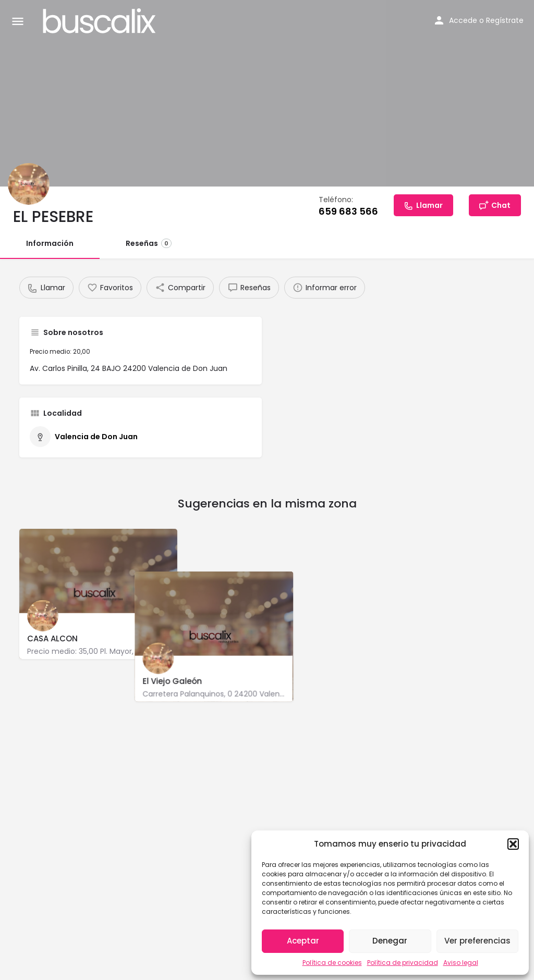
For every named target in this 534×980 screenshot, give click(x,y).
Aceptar (303, 941)
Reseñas (149, 243)
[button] (513, 844)
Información (50, 243)
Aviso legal (461, 963)
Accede (463, 20)
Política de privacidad (403, 963)
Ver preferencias (477, 941)
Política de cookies (332, 963)
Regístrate (505, 20)
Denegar (390, 941)
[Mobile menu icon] (18, 21)
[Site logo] (101, 21)
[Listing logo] (29, 184)
